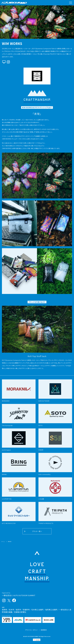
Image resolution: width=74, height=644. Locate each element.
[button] (34, 37)
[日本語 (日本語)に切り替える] (37, 640)
